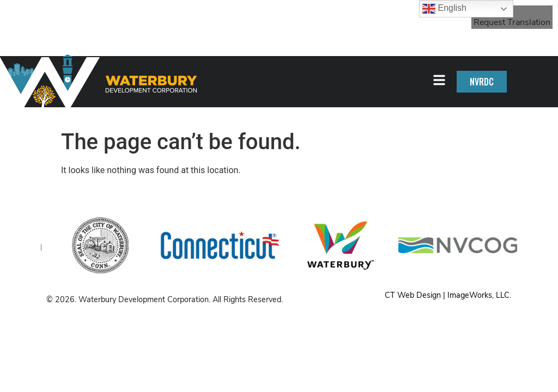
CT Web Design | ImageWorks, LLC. (448, 295)
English (444, 9)
